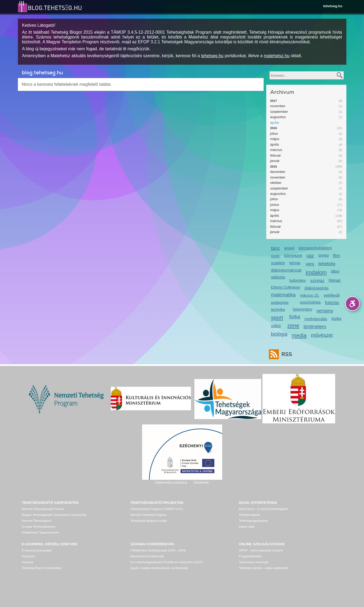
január (275, 161)
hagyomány (302, 309)
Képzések (28, 556)
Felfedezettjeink (249, 515)
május (275, 139)
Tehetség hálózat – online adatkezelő (264, 568)
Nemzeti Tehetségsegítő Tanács (43, 509)
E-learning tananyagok (37, 550)
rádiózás (278, 277)
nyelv (275, 256)
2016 (274, 128)
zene (293, 325)
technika (278, 310)
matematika (283, 295)
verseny (325, 311)
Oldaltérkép (201, 482)
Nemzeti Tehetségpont (37, 521)
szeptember (279, 112)
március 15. (310, 295)
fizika (295, 317)
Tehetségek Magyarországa (149, 521)
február (276, 155)
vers (310, 264)
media (299, 335)
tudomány (298, 280)
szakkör (278, 263)
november (278, 106)
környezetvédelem (315, 248)
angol (289, 248)
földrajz (334, 280)
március (276, 150)
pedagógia (280, 303)
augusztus (278, 117)
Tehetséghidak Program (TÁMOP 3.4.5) (156, 509)
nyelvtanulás (316, 319)
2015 (274, 167)
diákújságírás (317, 288)
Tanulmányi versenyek (254, 562)
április (275, 123)
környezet (293, 255)
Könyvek (28, 562)
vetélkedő (332, 295)
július (274, 134)
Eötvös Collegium (286, 287)
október (276, 183)
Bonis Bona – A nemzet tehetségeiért (263, 509)
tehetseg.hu (333, 6)
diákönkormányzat (286, 270)
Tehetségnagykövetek (253, 521)
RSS (285, 354)
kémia (295, 263)
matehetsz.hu (277, 56)
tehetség (327, 264)
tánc (276, 248)
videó (276, 326)
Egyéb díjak (247, 527)
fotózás (332, 303)
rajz (310, 256)
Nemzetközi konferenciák (147, 556)
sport (277, 317)
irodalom (316, 272)
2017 (274, 101)
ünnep (324, 255)
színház (317, 281)
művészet (322, 335)
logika (336, 319)
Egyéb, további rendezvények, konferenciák (159, 568)
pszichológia (310, 302)
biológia (279, 334)
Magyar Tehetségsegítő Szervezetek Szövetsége (54, 515)
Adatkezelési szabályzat (171, 482)
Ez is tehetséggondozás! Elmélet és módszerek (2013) (167, 562)
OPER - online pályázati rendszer (261, 550)
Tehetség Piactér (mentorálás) (42, 568)
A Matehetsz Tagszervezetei (40, 532)
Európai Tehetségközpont (39, 527)
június (275, 205)
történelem (315, 327)
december (278, 172)
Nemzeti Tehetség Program (148, 515)
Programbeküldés (251, 556)
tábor (335, 271)
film (336, 256)
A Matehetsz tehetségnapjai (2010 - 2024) (158, 550)
